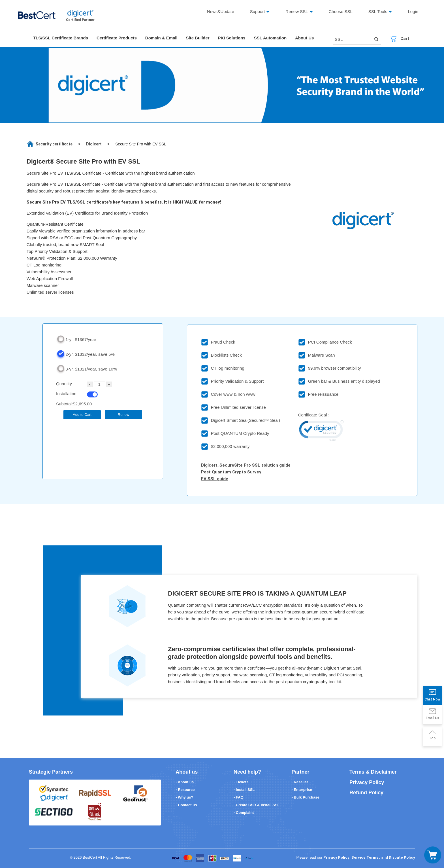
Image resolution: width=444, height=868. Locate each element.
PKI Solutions (232, 38)
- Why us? (184, 797)
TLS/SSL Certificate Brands (61, 38)
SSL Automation (271, 38)
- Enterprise (302, 790)
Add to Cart (82, 415)
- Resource (185, 790)
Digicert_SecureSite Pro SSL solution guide (246, 465)
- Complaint (244, 813)
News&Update (221, 11)
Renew (123, 415)
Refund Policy (366, 793)
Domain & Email (162, 38)
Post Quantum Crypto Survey (231, 472)
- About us (185, 782)
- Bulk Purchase (306, 797)
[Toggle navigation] (433, 855)
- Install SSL (244, 790)
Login (413, 11)
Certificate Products (117, 38)
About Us (305, 38)
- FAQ (239, 797)
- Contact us (186, 805)
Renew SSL (297, 11)
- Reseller (300, 782)
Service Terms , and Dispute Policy (383, 857)
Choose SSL (341, 11)
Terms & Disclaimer (373, 772)
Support (258, 11)
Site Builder (198, 38)
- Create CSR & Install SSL (257, 805)
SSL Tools (378, 11)
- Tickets (241, 782)
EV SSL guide (215, 479)
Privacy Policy (367, 782)
